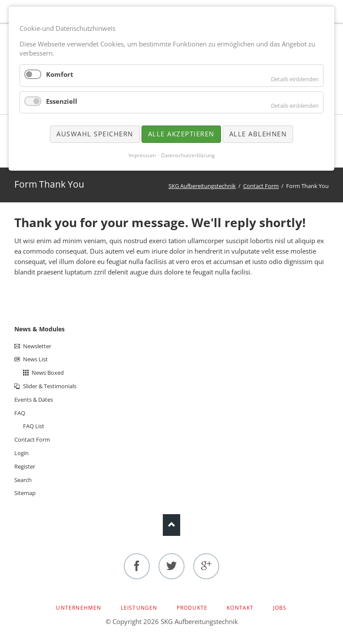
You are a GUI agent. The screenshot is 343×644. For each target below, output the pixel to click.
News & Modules (40, 329)
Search (23, 480)
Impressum (142, 155)
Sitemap (25, 493)
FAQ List (34, 426)
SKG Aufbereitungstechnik (202, 186)
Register (25, 466)
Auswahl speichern (95, 134)
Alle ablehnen (258, 134)
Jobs (280, 608)
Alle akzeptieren (181, 134)
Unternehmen (79, 608)
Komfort (60, 74)
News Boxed (48, 373)
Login (21, 453)
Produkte (192, 608)
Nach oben (171, 525)
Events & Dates (34, 400)
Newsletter (37, 346)
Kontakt (240, 608)
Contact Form (261, 186)
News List (35, 359)
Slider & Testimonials (50, 386)
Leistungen (139, 608)
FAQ (20, 413)
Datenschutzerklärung (188, 155)
